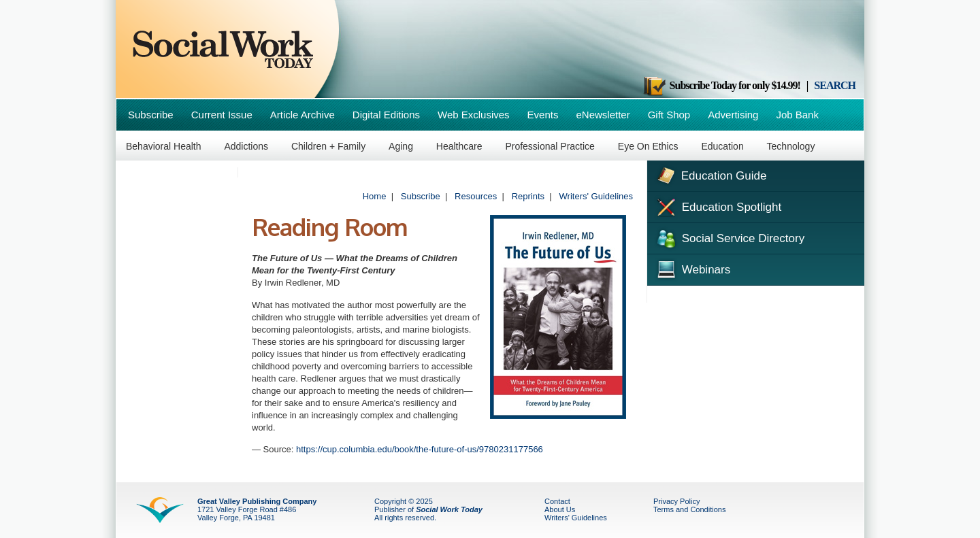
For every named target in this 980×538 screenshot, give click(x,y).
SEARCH (835, 85)
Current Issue (222, 115)
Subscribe (151, 115)
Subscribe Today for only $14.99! (721, 85)
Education (722, 146)
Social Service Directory (729, 237)
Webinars (692, 268)
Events (543, 115)
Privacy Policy (676, 501)
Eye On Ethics (648, 146)
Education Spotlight (718, 206)
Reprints (528, 196)
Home (375, 196)
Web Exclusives (474, 115)
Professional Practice (550, 146)
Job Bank (797, 115)
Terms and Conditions (689, 509)
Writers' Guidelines (596, 196)
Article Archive (303, 115)
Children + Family (328, 146)
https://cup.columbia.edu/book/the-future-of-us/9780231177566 (420, 449)
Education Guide (710, 174)
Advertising (733, 115)
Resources (476, 196)
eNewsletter (603, 115)
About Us (560, 509)
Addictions (246, 146)
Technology (791, 146)
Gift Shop (669, 115)
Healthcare (459, 146)
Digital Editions (386, 115)
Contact (557, 501)
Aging (401, 146)
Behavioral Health (164, 146)
